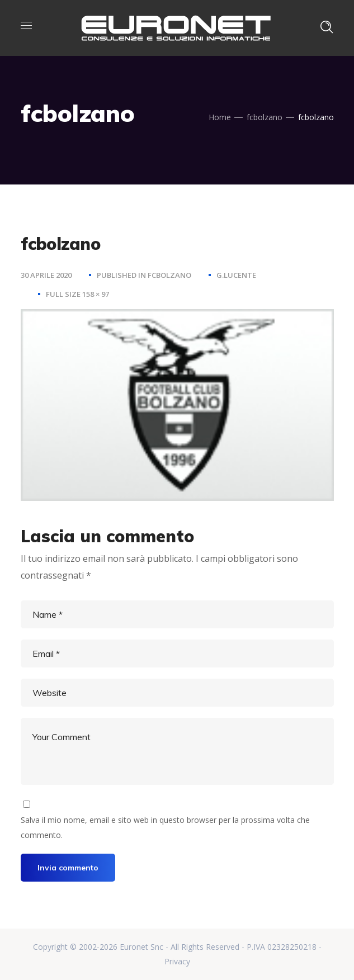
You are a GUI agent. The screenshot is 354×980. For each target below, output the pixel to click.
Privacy (177, 961)
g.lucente (236, 275)
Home (220, 117)
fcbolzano (265, 117)
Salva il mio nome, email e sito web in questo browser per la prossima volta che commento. (165, 827)
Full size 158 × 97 (77, 294)
